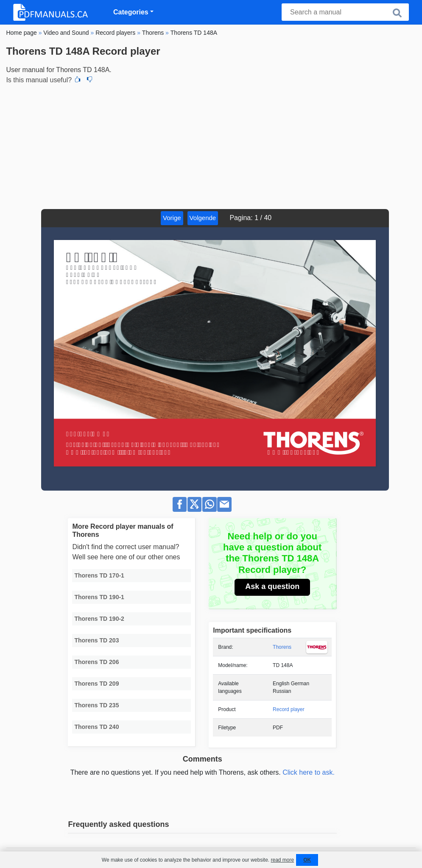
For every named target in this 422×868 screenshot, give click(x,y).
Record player (289, 709)
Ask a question (272, 586)
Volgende (203, 218)
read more (282, 860)
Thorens (282, 647)
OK (307, 860)
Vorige (172, 218)
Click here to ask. (309, 772)
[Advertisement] (211, 145)
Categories (131, 12)
